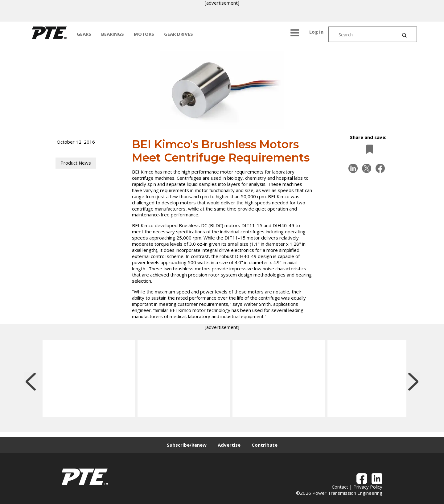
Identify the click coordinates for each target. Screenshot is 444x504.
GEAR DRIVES (179, 34)
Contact (340, 487)
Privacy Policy (368, 487)
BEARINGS (113, 34)
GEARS (84, 34)
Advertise (229, 445)
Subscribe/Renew (187, 445)
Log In (316, 32)
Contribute (265, 445)
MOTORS (144, 34)
